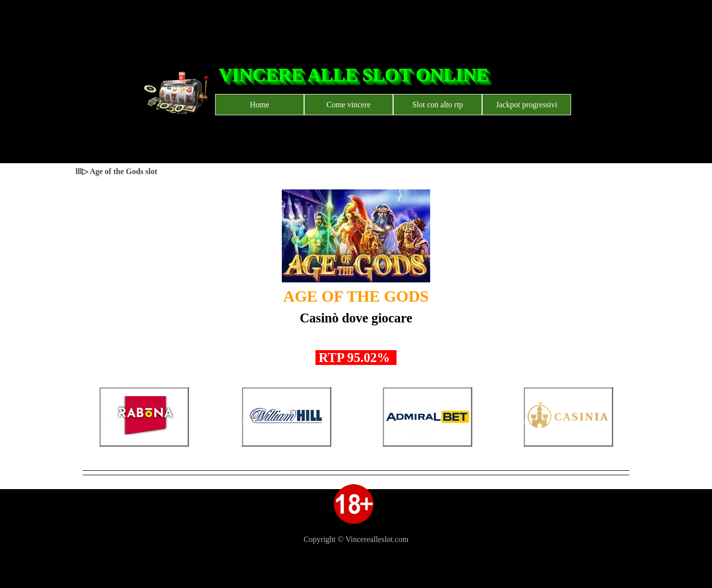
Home (259, 105)
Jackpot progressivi (527, 105)
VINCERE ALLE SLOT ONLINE (354, 75)
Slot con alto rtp (438, 105)
